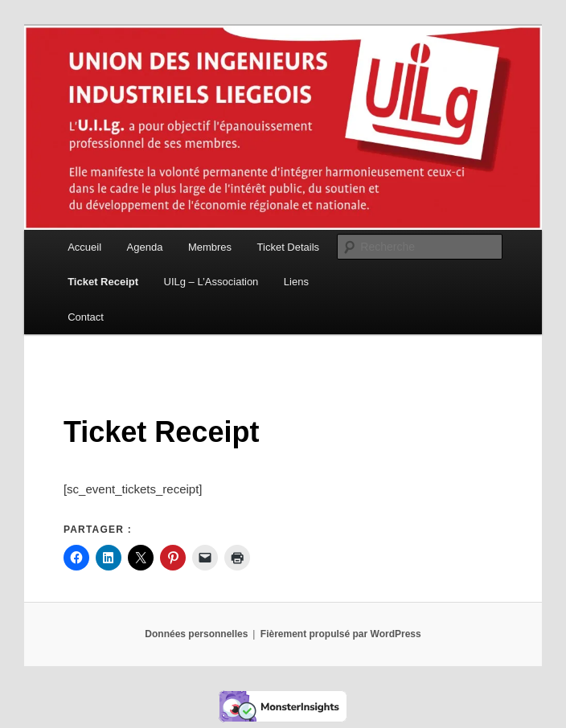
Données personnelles (196, 634)
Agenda (145, 247)
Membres (210, 247)
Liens (296, 282)
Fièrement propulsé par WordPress (341, 634)
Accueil (84, 247)
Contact (86, 317)
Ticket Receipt (103, 282)
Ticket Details (289, 247)
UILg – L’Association (211, 282)
